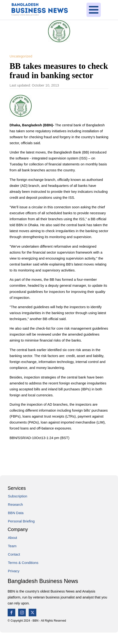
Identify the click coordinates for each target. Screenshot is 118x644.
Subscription (18, 496)
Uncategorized (21, 56)
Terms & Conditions (23, 563)
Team (12, 546)
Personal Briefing (21, 521)
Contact (14, 554)
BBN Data (16, 513)
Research (15, 505)
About (12, 538)
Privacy (14, 571)
